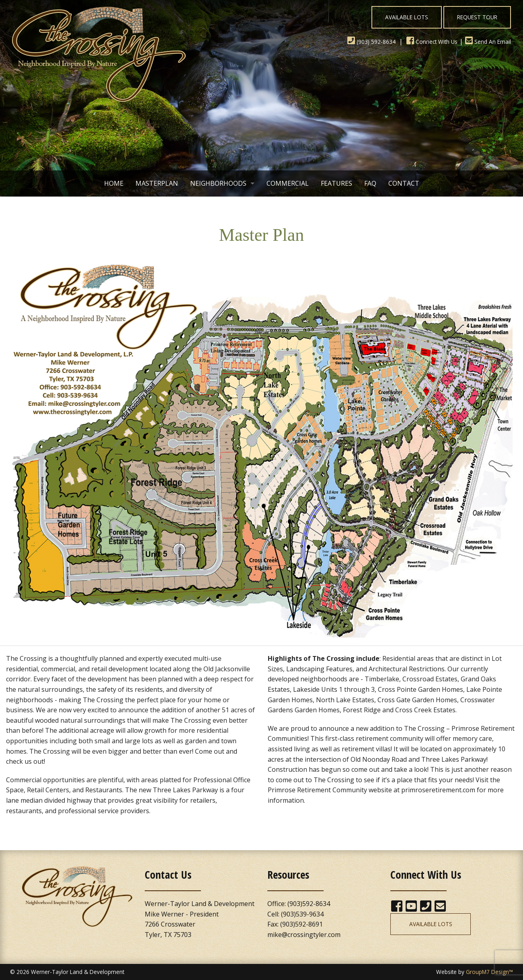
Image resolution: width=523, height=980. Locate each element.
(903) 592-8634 (371, 42)
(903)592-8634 (309, 904)
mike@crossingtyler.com (304, 935)
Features (336, 183)
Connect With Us (432, 42)
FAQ (370, 183)
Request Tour (477, 17)
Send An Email (488, 42)
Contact (404, 183)
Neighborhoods (218, 183)
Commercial (288, 183)
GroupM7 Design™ (489, 972)
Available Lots (407, 17)
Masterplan (157, 183)
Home (114, 183)
